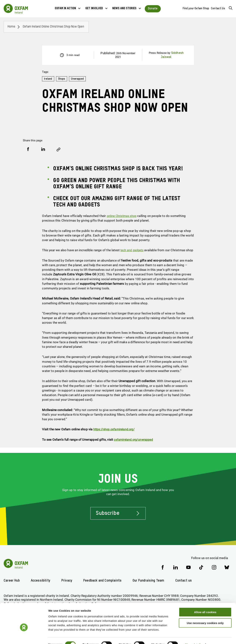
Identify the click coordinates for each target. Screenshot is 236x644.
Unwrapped (79, 79)
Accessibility (41, 581)
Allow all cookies (205, 604)
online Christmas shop (123, 216)
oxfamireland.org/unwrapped (135, 444)
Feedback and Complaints (104, 581)
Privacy (68, 581)
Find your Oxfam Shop (196, 8)
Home (11, 27)
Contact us (188, 581)
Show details (194, 637)
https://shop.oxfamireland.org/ (115, 434)
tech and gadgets (133, 250)
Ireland (48, 79)
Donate (153, 9)
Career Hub (12, 581)
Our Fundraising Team (152, 581)
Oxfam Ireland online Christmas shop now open (53, 27)
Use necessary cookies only (205, 615)
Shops (62, 79)
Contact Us (218, 8)
